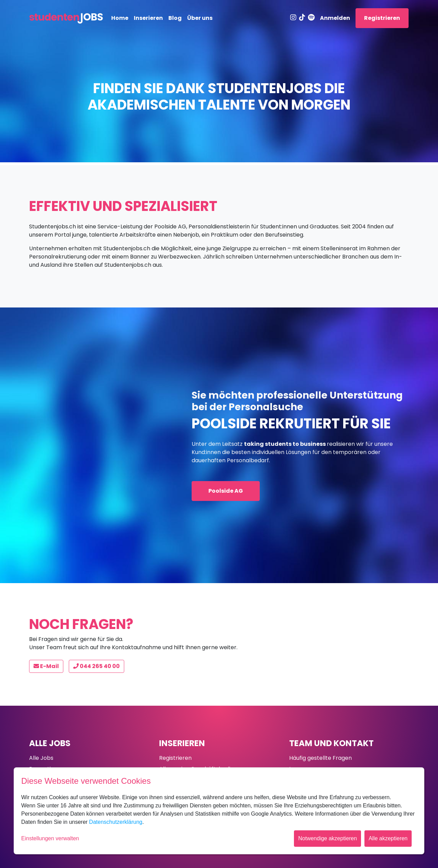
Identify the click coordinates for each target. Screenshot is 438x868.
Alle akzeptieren (388, 838)
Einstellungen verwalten (50, 838)
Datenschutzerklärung (116, 822)
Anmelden (335, 18)
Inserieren (148, 18)
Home (120, 18)
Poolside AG (226, 491)
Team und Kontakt (331, 743)
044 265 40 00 (96, 666)
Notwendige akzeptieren (327, 838)
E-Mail (46, 666)
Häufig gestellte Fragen (320, 758)
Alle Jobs (50, 743)
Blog (175, 18)
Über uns (200, 18)
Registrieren (382, 18)
